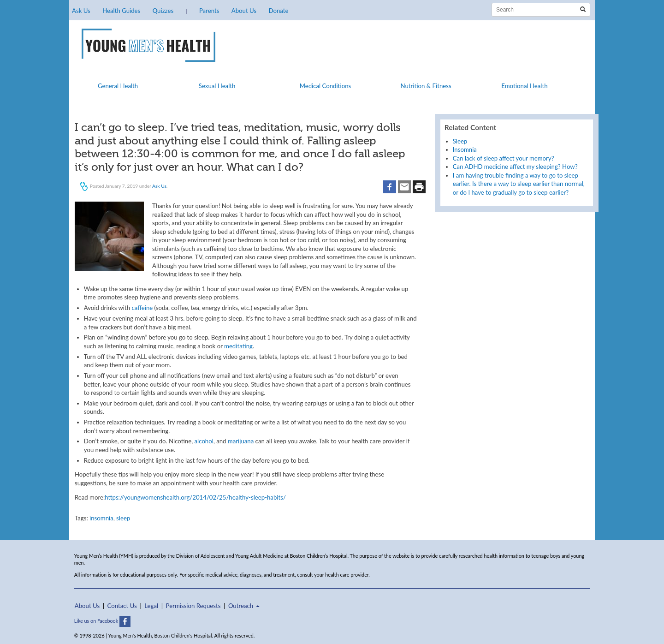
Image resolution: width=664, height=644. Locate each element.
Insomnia (465, 149)
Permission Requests (193, 606)
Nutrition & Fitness (426, 86)
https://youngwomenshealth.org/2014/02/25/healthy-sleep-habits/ (195, 497)
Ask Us (81, 11)
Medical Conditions (326, 86)
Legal (151, 606)
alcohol (204, 441)
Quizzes (163, 11)
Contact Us (122, 606)
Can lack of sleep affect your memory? (504, 158)
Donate (278, 11)
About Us (244, 11)
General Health (118, 86)
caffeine (142, 308)
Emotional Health (524, 86)
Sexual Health (217, 86)
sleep (123, 518)
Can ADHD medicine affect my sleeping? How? (515, 167)
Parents (209, 11)
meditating (238, 346)
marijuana (241, 441)
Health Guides (121, 11)
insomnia (101, 518)
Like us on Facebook (102, 621)
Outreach (244, 606)
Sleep (460, 141)
